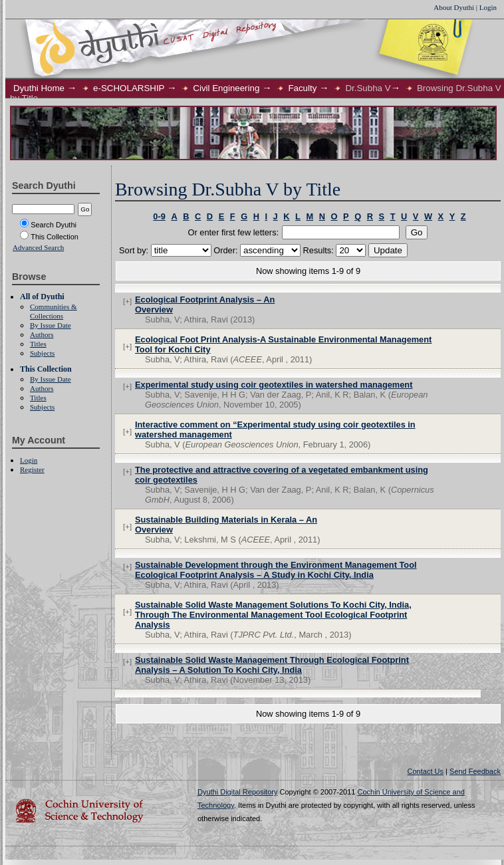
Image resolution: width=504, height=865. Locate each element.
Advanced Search (38, 247)
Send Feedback (475, 771)
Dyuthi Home (39, 88)
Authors (42, 334)
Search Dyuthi (48, 225)
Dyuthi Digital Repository (237, 792)
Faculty (302, 88)
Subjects (42, 353)
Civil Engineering (226, 88)
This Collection (49, 237)
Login (488, 7)
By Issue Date (51, 325)
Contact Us (426, 771)
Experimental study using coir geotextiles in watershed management (274, 385)
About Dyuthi (454, 7)
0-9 (159, 216)
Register (32, 469)
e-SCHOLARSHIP (129, 88)
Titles (38, 344)
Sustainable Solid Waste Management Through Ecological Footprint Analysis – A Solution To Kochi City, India (272, 665)
